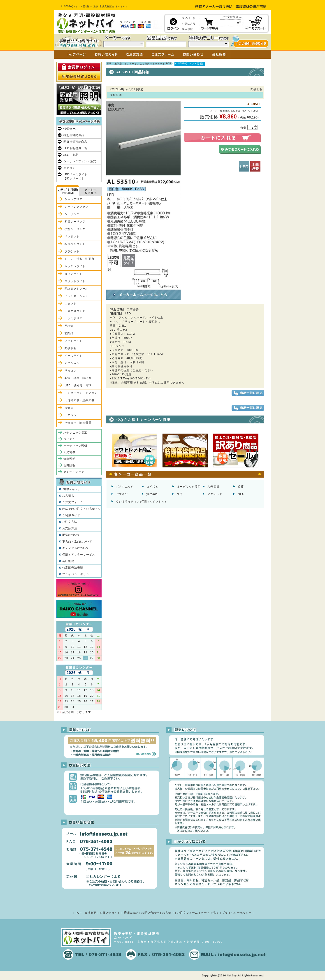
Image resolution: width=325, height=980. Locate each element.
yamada (152, 494)
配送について (71, 535)
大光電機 (213, 487)
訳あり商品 (71, 155)
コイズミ (152, 487)
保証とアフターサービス (79, 555)
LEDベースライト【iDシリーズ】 (75, 176)
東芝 (180, 494)
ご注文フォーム (73, 502)
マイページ (189, 18)
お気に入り (189, 24)
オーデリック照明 (189, 487)
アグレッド (215, 494)
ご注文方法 (70, 522)
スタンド (71, 304)
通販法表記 (131, 913)
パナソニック (125, 487)
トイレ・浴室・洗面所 (79, 259)
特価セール (71, 129)
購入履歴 (187, 29)
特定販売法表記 (73, 568)
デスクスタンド (75, 311)
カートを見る (210, 913)
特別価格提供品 (74, 135)
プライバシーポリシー (77, 574)
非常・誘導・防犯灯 (78, 378)
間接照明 (71, 348)
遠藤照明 (69, 459)
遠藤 (241, 487)
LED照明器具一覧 (75, 148)
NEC (241, 494)
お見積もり (70, 496)
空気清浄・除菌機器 (78, 423)
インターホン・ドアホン (81, 393)
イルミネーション (77, 296)
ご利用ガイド (71, 515)
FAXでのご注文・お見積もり (82, 509)
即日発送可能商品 (75, 142)
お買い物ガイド (110, 913)
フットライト (73, 341)
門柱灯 (69, 326)
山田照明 (69, 465)
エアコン (69, 168)
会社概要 (68, 561)
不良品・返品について (77, 541)
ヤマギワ (122, 494)
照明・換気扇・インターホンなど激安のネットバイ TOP (139, 64)
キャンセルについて (76, 548)
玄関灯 (69, 333)
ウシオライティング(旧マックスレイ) (141, 502)
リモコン (71, 371)
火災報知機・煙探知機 (79, 400)
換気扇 (69, 408)
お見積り (168, 913)
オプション (72, 363)
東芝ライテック (74, 472)
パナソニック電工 (75, 433)
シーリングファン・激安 (80, 161)
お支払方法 (70, 528)
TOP (79, 913)
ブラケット (72, 251)
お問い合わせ (71, 489)
